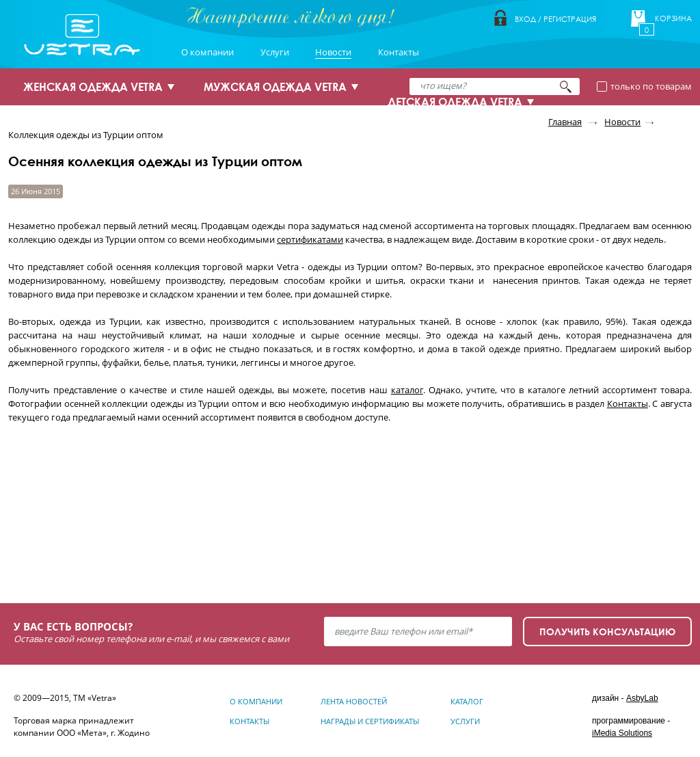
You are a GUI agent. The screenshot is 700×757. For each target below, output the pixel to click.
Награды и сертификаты (370, 721)
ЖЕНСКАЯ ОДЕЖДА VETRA (93, 87)
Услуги (275, 52)
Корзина (673, 18)
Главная (565, 122)
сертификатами (310, 239)
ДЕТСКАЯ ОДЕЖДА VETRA (455, 102)
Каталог (467, 701)
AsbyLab (642, 698)
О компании (207, 52)
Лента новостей (354, 701)
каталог (407, 390)
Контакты (399, 52)
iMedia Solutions (622, 733)
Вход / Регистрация (555, 19)
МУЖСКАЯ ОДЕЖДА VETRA (275, 87)
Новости (333, 52)
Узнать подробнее (91, 539)
